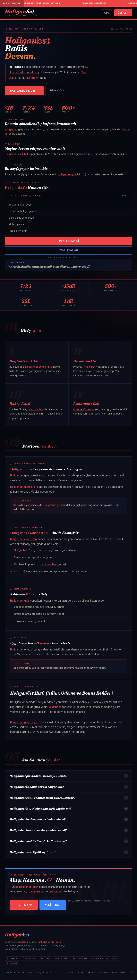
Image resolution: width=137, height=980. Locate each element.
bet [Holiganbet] (20, 11)
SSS (116, 958)
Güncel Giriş (29, 958)
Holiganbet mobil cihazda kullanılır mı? (69, 841)
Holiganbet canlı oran (23, 539)
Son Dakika (12, 963)
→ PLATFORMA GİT (68, 241)
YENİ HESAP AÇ (68, 250)
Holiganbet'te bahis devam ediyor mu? (69, 787)
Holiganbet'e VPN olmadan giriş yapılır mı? (69, 809)
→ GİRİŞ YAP (24, 905)
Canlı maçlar (36, 891)
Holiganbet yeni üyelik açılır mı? (69, 852)
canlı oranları (35, 409)
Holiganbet (11, 129)
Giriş (107, 13)
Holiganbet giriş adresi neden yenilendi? (69, 776)
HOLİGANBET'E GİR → (24, 91)
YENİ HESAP (53, 905)
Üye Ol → (123, 13)
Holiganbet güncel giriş (24, 72)
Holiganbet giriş (67, 174)
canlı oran (43, 942)
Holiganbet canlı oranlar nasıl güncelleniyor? (69, 798)
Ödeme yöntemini (84, 409)
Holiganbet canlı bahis (18, 154)
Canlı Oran (45, 958)
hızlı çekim (33, 78)
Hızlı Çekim (61, 958)
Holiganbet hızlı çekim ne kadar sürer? (69, 819)
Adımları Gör (57, 90)
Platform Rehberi (101, 958)
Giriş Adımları (80, 958)
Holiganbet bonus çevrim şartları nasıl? (69, 830)
